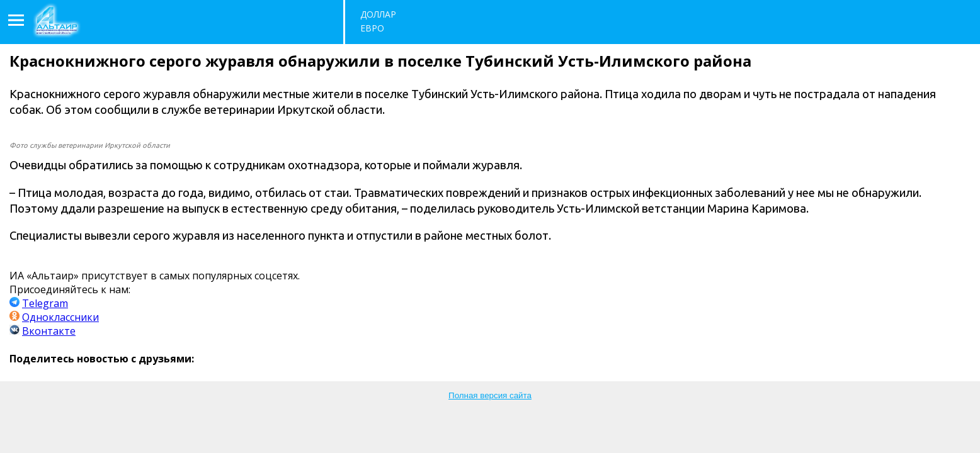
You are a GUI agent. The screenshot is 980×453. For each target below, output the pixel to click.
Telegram (45, 303)
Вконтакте (49, 331)
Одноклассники (60, 317)
